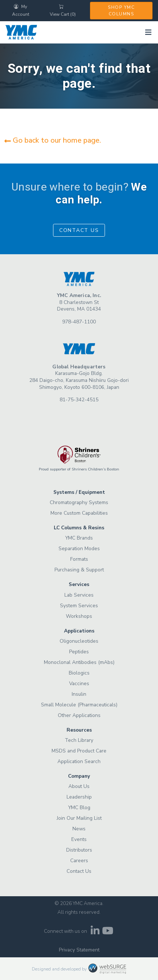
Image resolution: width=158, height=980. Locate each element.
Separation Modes (79, 549)
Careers (79, 861)
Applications (79, 631)
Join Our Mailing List (79, 818)
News (79, 829)
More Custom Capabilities (79, 513)
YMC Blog (79, 808)
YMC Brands (79, 538)
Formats (79, 559)
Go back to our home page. (53, 140)
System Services (79, 606)
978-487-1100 (79, 322)
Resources (79, 730)
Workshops (79, 616)
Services (79, 584)
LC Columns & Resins (79, 528)
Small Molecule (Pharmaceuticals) (79, 705)
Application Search (79, 761)
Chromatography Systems (79, 502)
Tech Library (79, 740)
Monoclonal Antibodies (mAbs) (79, 662)
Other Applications (79, 715)
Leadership (79, 797)
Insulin (79, 694)
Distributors (79, 850)
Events (79, 839)
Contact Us (79, 230)
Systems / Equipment (79, 492)
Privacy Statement (79, 950)
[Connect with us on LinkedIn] (95, 933)
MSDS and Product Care (79, 751)
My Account (21, 10)
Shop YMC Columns (121, 11)
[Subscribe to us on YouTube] (108, 933)
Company (79, 776)
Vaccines (79, 684)
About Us (79, 786)
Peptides (79, 652)
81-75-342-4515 (79, 400)
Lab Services (79, 595)
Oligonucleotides (79, 641)
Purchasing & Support (79, 570)
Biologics (79, 673)
